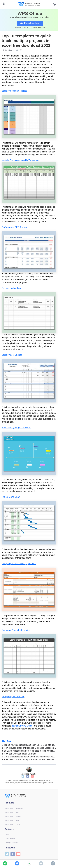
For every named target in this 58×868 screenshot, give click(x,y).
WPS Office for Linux (12, 824)
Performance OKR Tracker (14, 227)
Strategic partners (11, 843)
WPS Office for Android (13, 816)
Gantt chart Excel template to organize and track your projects (29, 757)
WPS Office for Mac (12, 812)
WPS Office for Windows (14, 808)
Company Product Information (16, 630)
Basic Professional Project (14, 91)
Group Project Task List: (13, 697)
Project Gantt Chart (11, 497)
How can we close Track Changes (19, 754)
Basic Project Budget (12, 355)
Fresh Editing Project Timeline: (16, 427)
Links (7, 835)
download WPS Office (22, 726)
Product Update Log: (12, 288)
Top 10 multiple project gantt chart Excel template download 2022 (29, 745)
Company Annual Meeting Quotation (19, 564)
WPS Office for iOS (12, 820)
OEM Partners (10, 839)
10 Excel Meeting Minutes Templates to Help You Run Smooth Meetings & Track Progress (29, 751)
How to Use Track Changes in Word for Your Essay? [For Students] (29, 760)
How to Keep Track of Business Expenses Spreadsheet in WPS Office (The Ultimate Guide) (29, 748)
